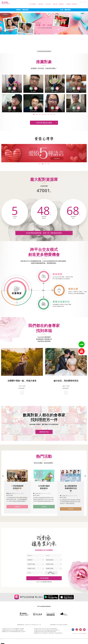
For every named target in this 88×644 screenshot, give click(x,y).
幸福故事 (68, 4)
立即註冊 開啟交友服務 (47, 122)
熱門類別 (40, 4)
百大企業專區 (32, 4)
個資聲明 (45, 586)
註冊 (85, 4)
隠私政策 (50, 586)
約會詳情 (17, 510)
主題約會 (55, 4)
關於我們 (74, 4)
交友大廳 (47, 4)
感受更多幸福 (46, 433)
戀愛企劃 (61, 4)
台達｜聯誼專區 (65, 10)
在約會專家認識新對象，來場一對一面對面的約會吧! (49, 232)
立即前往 (71, 640)
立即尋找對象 (50, 582)
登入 (81, 4)
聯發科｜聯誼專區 (23, 10)
